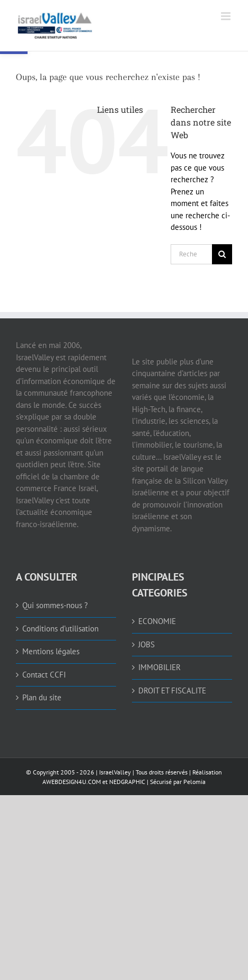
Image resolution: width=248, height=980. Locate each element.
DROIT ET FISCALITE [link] (172, 691)
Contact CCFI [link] (44, 675)
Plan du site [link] (42, 697)
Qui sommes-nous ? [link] (55, 605)
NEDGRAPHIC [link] (126, 782)
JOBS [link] (147, 644)
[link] (97, 25)
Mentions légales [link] (51, 651)
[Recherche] (222, 254)
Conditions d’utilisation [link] (60, 629)
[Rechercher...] (191, 254)
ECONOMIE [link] (157, 621)
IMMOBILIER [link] (160, 667)
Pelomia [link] (194, 782)
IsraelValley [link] (115, 772)
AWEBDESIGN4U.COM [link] (72, 782)
